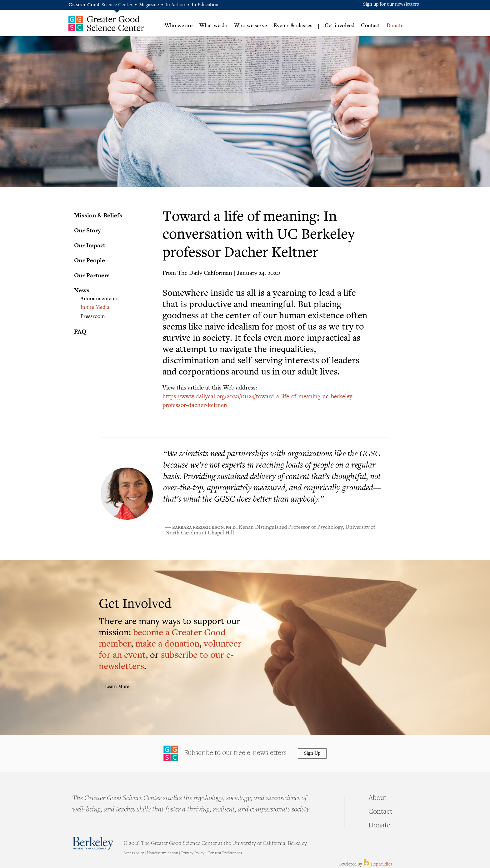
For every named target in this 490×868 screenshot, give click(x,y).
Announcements (99, 299)
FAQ (80, 331)
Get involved (340, 26)
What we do (213, 26)
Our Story (87, 230)
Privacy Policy (193, 853)
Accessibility (134, 853)
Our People (90, 260)
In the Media (95, 308)
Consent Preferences (225, 853)
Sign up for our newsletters (391, 5)
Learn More (117, 687)
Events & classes (293, 26)
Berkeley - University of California (93, 843)
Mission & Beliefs (98, 215)
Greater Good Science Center (106, 23)
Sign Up (312, 754)
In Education (205, 5)
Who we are (179, 26)
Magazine (149, 5)
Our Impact (90, 245)
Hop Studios (377, 865)
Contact (370, 26)
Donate (395, 26)
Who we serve (250, 26)
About (377, 798)
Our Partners (92, 275)
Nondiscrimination (162, 853)
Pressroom (93, 317)
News (82, 290)
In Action (175, 5)
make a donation (167, 645)
